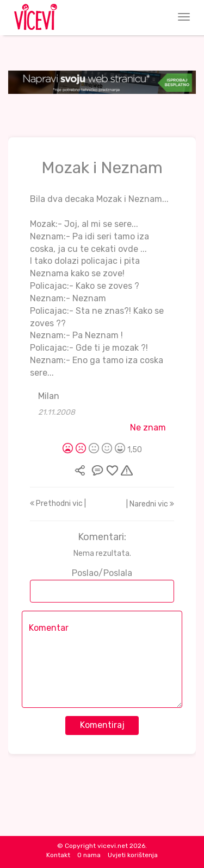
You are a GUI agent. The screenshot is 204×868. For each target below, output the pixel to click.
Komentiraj (102, 725)
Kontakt (58, 855)
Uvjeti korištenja (133, 855)
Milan (49, 396)
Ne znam (148, 427)
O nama (89, 855)
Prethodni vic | (58, 503)
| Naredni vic (150, 504)
